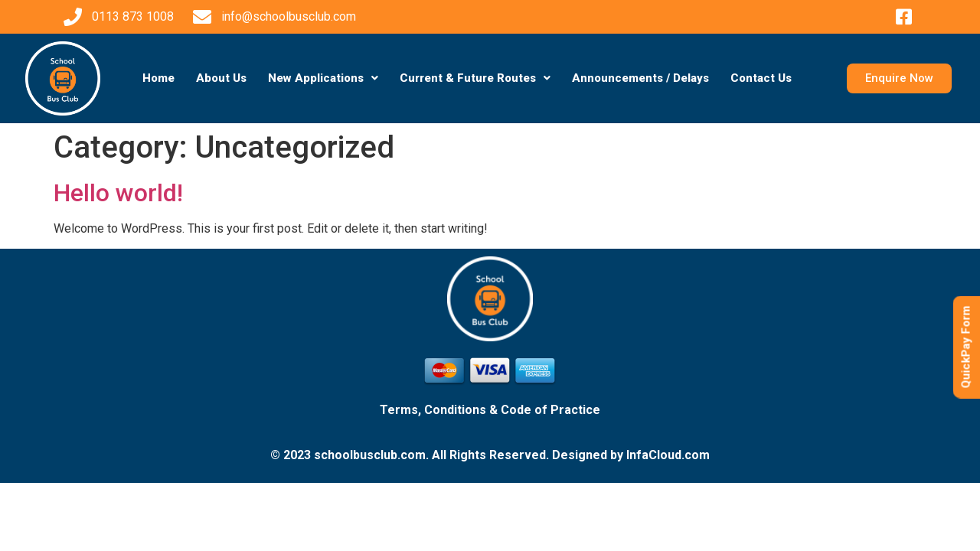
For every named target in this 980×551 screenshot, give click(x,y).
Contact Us (761, 78)
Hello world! (118, 193)
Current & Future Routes (475, 78)
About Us (221, 78)
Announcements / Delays (640, 78)
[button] (323, 78)
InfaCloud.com (668, 455)
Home (158, 78)
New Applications (323, 78)
